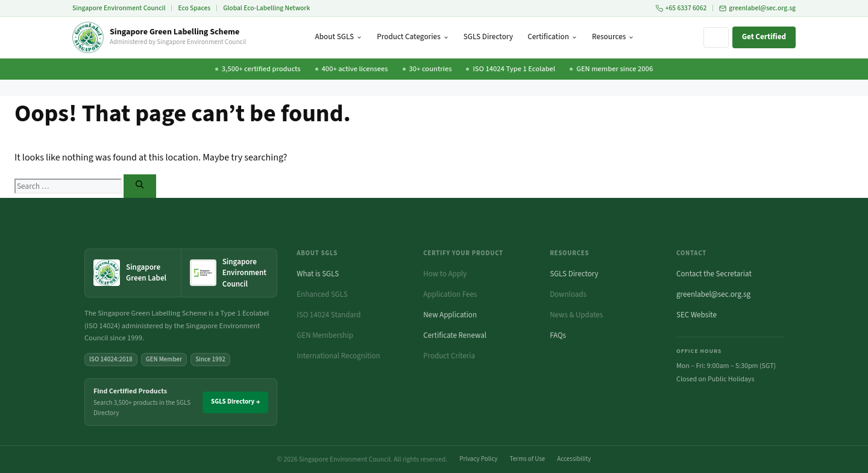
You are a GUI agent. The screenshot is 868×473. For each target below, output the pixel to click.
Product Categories (413, 37)
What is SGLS (318, 274)
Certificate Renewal (455, 335)
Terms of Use (527, 459)
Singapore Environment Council (119, 8)
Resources (613, 37)
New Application (450, 315)
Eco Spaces (194, 8)
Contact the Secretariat (714, 274)
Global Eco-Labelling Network (266, 8)
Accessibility (574, 459)
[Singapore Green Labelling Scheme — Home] (159, 37)
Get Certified (764, 37)
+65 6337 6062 (681, 8)
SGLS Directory (488, 37)
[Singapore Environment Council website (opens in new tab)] (229, 273)
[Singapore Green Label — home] (133, 273)
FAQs (558, 335)
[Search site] (716, 37)
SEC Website (697, 315)
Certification (552, 37)
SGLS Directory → (235, 402)
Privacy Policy (478, 459)
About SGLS (339, 37)
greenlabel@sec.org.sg (757, 8)
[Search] (140, 186)
